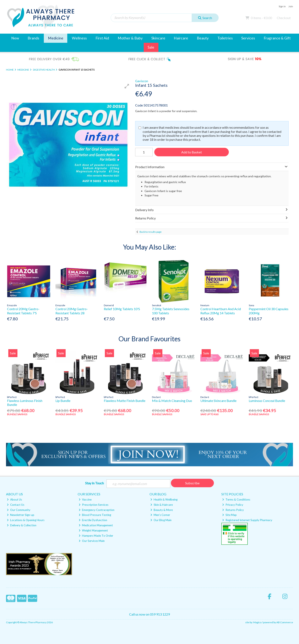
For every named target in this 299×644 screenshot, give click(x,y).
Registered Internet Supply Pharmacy (247, 520)
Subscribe (192, 483)
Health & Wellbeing (164, 500)
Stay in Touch (94, 483)
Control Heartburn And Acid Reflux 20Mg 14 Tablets (221, 311)
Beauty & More (162, 510)
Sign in (282, 6)
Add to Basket (191, 152)
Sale (151, 47)
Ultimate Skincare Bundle (218, 401)
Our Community (19, 510)
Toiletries (225, 38)
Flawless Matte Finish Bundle (125, 401)
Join (291, 6)
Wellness (79, 38)
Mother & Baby (130, 38)
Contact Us (16, 505)
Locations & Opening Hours (26, 520)
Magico (257, 623)
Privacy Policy (233, 505)
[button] (127, 86)
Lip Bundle (63, 401)
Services (248, 38)
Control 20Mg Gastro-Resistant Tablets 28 (72, 311)
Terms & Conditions (236, 500)
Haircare (181, 38)
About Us (14, 500)
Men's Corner (160, 515)
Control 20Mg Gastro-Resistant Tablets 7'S (23, 311)
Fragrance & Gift (277, 38)
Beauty (203, 38)
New (15, 38)
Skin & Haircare (162, 505)
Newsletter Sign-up (21, 515)
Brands (33, 38)
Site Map (229, 515)
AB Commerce (285, 623)
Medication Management (96, 525)
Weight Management (93, 530)
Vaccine (85, 500)
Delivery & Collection (22, 525)
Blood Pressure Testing (95, 515)
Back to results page (151, 232)
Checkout (284, 18)
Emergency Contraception (97, 510)
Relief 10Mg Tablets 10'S (122, 309)
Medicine (56, 38)
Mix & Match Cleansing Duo (172, 401)
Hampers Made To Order (96, 536)
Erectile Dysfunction (93, 520)
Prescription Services (94, 505)
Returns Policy (233, 510)
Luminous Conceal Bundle (267, 401)
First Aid (102, 38)
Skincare (158, 38)
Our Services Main (92, 541)
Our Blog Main (161, 520)
